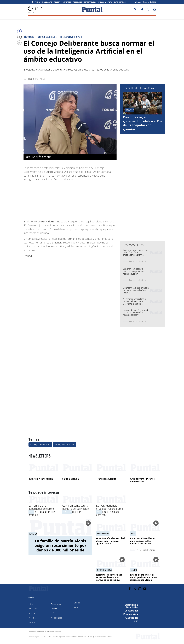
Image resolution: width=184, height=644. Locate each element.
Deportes (67, 2)
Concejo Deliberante (40, 445)
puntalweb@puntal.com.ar (102, 637)
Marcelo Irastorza (139, 261)
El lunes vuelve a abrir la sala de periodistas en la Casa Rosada (136, 290)
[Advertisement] (96, 199)
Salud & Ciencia (71, 479)
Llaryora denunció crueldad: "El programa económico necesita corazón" (136, 312)
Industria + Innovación (41, 479)
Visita (31, 512)
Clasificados (120, 2)
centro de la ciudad (104, 570)
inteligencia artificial (65, 445)
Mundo (77, 603)
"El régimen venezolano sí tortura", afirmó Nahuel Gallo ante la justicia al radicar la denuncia (134, 303)
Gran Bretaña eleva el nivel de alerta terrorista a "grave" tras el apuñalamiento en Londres (111, 542)
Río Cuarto (47, 2)
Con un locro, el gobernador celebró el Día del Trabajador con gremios (143, 123)
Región (57, 2)
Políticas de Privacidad (54, 632)
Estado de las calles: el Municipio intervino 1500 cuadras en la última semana (143, 579)
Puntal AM (33, 534)
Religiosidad (67, 512)
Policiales (77, 2)
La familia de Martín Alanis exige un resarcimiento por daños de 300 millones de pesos (60, 548)
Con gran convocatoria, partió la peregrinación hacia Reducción (133, 271)
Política (32, 622)
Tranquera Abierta (106, 479)
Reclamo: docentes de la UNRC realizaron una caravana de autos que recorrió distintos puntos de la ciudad (111, 580)
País (53, 613)
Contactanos (132, 611)
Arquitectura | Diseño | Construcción (143, 480)
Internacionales (103, 534)
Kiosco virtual (105, 2)
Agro (76, 607)
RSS (136, 621)
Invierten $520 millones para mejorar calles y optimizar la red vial (143, 541)
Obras (133, 534)
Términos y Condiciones (36, 632)
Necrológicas (56, 618)
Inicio (37, 2)
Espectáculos (90, 2)
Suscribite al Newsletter (132, 606)
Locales (134, 570)
